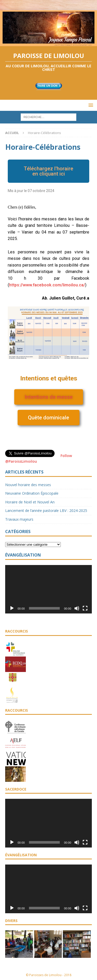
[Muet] (77, 608)
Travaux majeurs (19, 519)
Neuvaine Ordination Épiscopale (32, 493)
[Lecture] (12, 608)
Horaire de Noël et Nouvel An (30, 502)
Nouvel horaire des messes (28, 485)
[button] (48, 171)
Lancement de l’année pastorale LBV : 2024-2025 (46, 510)
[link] (47, 285)
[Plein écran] (85, 608)
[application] (48, 589)
